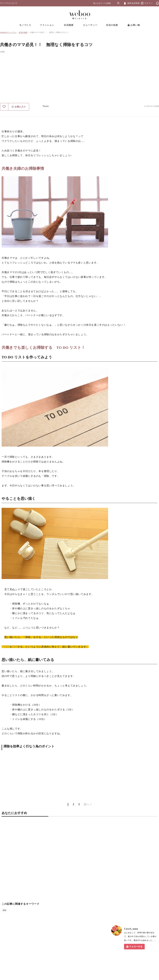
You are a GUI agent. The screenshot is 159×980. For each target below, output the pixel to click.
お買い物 (134, 25)
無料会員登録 (134, 3)
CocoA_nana (131, 929)
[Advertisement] (79, 79)
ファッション (47, 25)
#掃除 (2, 52)
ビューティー (90, 25)
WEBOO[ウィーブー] (8, 32)
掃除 (4, 910)
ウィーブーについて (9, 3)
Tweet (46, 106)
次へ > (88, 804)
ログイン (149, 3)
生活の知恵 (112, 25)
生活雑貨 (69, 25)
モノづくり (25, 25)
